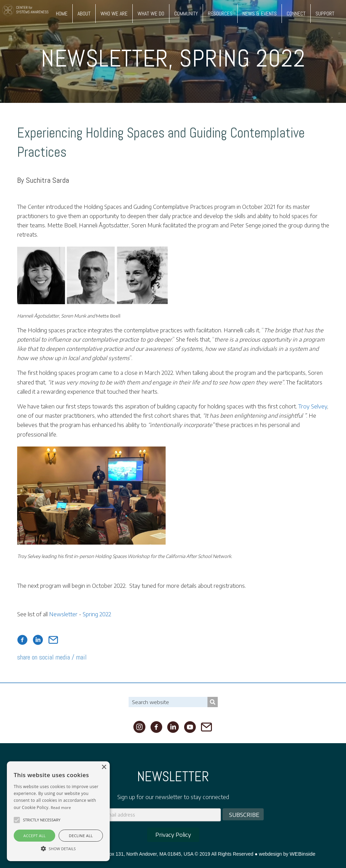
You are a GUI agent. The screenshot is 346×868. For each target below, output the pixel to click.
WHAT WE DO (151, 14)
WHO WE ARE (114, 14)
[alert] (58, 811)
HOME (62, 14)
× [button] (104, 767)
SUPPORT (325, 14)
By (43, 180)
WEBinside (303, 854)
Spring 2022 (242, 58)
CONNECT (296, 14)
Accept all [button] (34, 836)
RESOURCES (220, 14)
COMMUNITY (186, 14)
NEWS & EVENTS (260, 14)
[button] (17, 820)
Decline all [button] (81, 836)
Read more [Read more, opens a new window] (61, 807)
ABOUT (84, 14)
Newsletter (104, 58)
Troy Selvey (313, 406)
